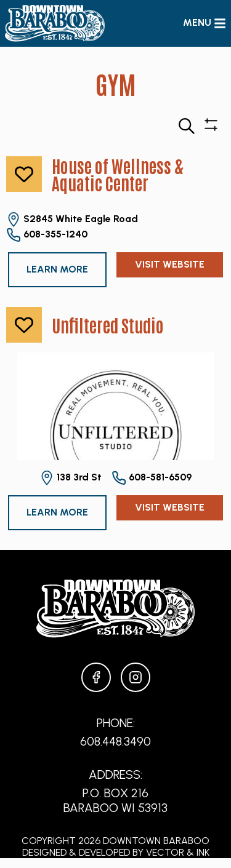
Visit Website (170, 264)
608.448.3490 (115, 741)
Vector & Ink (178, 852)
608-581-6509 (152, 478)
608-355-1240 (47, 235)
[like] (24, 174)
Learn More (57, 269)
